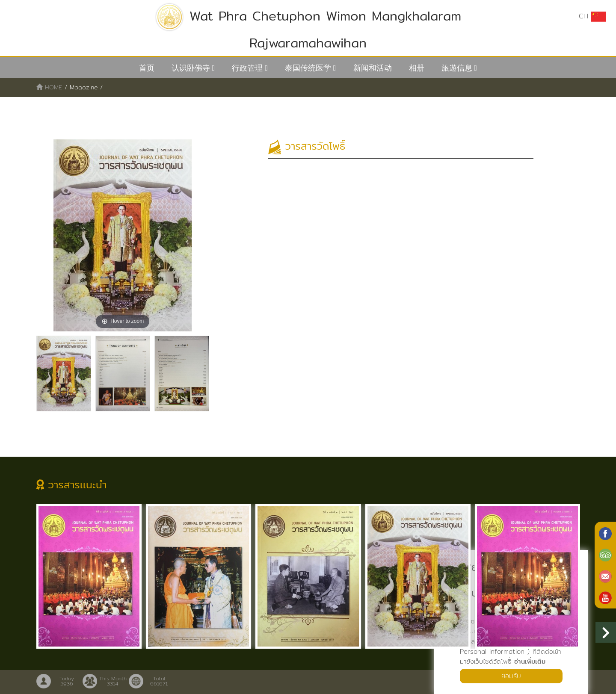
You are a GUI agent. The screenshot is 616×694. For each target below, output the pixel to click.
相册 (417, 68)
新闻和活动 (373, 68)
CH (592, 16)
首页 (147, 68)
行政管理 (247, 68)
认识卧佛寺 (191, 68)
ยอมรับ (511, 676)
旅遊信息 (457, 68)
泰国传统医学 (308, 68)
